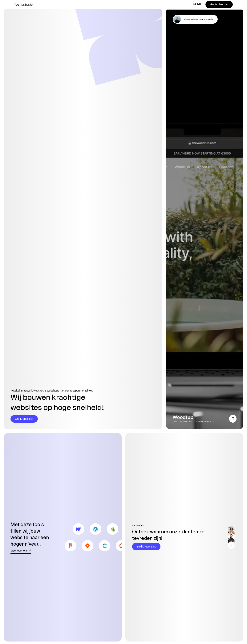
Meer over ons (21, 551)
